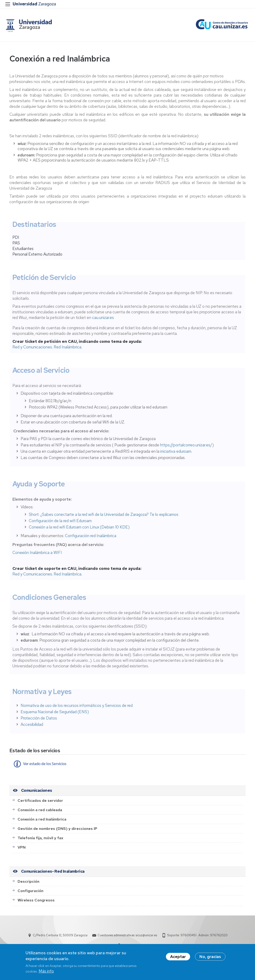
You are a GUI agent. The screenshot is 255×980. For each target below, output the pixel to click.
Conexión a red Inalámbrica (42, 823)
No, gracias (210, 957)
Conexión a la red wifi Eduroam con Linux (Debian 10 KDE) (79, 531)
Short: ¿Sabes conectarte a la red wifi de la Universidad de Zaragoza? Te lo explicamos (104, 518)
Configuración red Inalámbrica (91, 539)
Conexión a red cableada (40, 813)
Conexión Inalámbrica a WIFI (37, 556)
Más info (46, 971)
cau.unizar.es (103, 321)
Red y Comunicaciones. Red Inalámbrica (47, 351)
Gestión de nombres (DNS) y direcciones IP (57, 832)
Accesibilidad (32, 728)
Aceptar (178, 957)
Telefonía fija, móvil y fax (40, 841)
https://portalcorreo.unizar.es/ (186, 448)
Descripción (28, 885)
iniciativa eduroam (176, 455)
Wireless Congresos (36, 903)
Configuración (30, 894)
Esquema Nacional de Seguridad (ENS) (55, 715)
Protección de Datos (39, 721)
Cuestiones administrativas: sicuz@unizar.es (127, 939)
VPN (22, 851)
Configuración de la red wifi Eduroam (60, 524)
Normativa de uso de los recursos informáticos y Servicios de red (77, 709)
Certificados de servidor (40, 804)
